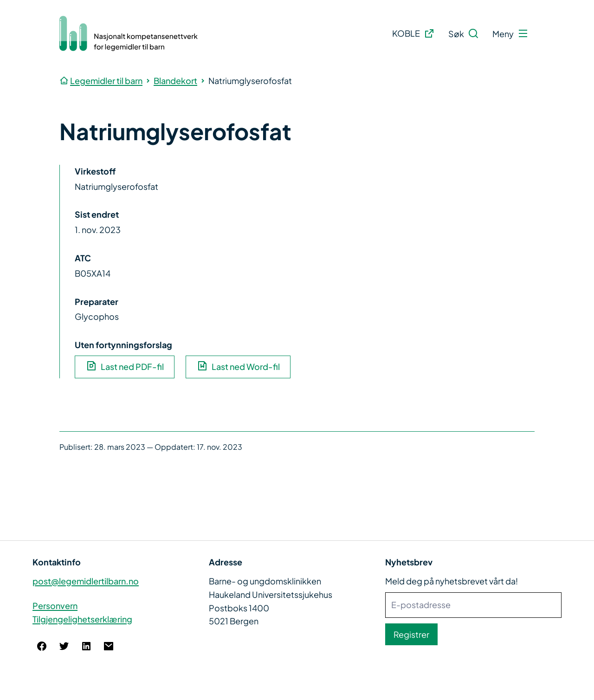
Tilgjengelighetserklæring (82, 619)
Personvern (55, 606)
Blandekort (175, 81)
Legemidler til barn (106, 81)
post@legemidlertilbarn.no (86, 581)
